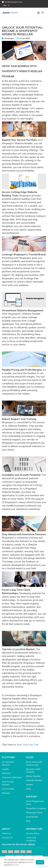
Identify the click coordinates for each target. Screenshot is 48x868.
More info (15, 865)
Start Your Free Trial (27, 745)
